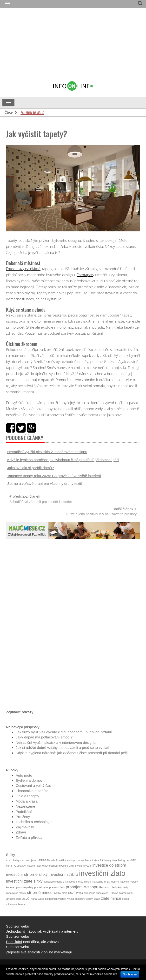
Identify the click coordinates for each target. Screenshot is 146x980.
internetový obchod (47, 866)
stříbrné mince (40, 893)
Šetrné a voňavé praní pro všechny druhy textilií (45, 483)
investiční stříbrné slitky (27, 874)
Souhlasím (130, 974)
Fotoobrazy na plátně (23, 269)
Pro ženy (23, 817)
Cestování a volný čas (33, 785)
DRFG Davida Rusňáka (52, 860)
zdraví (90, 899)
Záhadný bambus (32, 113)
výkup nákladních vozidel (52, 899)
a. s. (8, 860)
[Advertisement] (84, 47)
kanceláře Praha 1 (54, 882)
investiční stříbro (63, 874)
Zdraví (21, 832)
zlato (97, 899)
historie (31, 866)
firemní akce (92, 860)
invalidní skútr (66, 866)
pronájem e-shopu (82, 887)
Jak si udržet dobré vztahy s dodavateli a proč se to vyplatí (63, 748)
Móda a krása (27, 801)
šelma (21, 904)
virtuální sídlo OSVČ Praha (21, 899)
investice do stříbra (109, 865)
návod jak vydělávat (42, 931)
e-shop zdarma (76, 860)
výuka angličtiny (76, 899)
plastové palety (25, 887)
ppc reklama (41, 887)
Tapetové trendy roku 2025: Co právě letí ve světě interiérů (54, 476)
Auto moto (24, 775)
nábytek (124, 882)
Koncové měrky (74, 882)
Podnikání (24, 812)
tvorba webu (126, 893)
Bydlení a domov (29, 780)
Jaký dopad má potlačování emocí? (44, 737)
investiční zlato (102, 873)
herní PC (131, 860)
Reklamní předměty (110, 887)
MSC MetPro (112, 882)
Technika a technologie (34, 822)
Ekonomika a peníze (32, 791)
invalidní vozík (83, 866)
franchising (119, 860)
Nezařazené (25, 806)
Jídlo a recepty (27, 796)
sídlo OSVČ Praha (72, 893)
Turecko (114, 893)
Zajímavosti (25, 827)
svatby (57, 893)
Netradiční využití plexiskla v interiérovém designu (47, 452)
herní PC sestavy (16, 866)
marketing (98, 882)
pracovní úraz (57, 887)
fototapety (106, 860)
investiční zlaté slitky (24, 881)
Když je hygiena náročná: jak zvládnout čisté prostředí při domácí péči (63, 460)
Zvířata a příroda (29, 837)
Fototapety (85, 275)
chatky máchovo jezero (25, 860)
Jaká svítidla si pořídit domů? (30, 468)
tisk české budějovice (96, 893)
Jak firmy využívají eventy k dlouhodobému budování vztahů (64, 732)
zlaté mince (111, 898)
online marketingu (58, 952)
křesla (87, 882)
